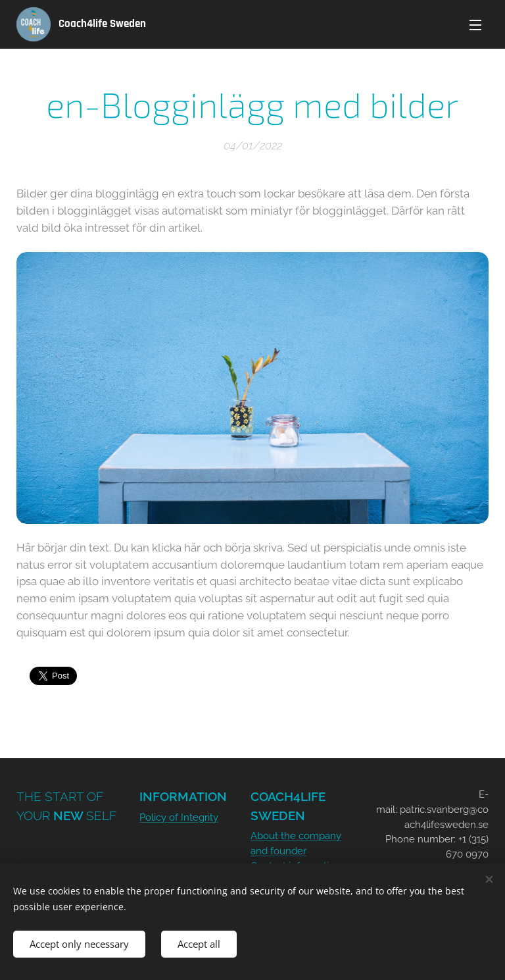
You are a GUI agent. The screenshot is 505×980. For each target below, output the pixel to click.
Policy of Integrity (179, 817)
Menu (475, 25)
